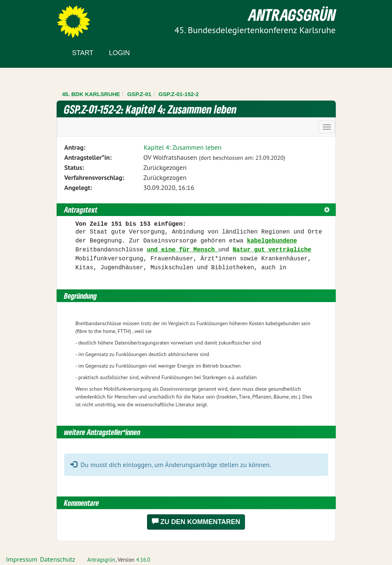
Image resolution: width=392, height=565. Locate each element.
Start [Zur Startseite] (83, 53)
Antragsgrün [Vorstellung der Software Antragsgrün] (101, 560)
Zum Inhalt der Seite (33, 18)
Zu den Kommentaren (196, 522)
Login (119, 53)
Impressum (22, 559)
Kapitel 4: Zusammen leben (183, 147)
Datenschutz (58, 559)
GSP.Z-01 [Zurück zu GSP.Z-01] (139, 94)
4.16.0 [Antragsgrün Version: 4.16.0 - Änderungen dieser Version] (143, 560)
